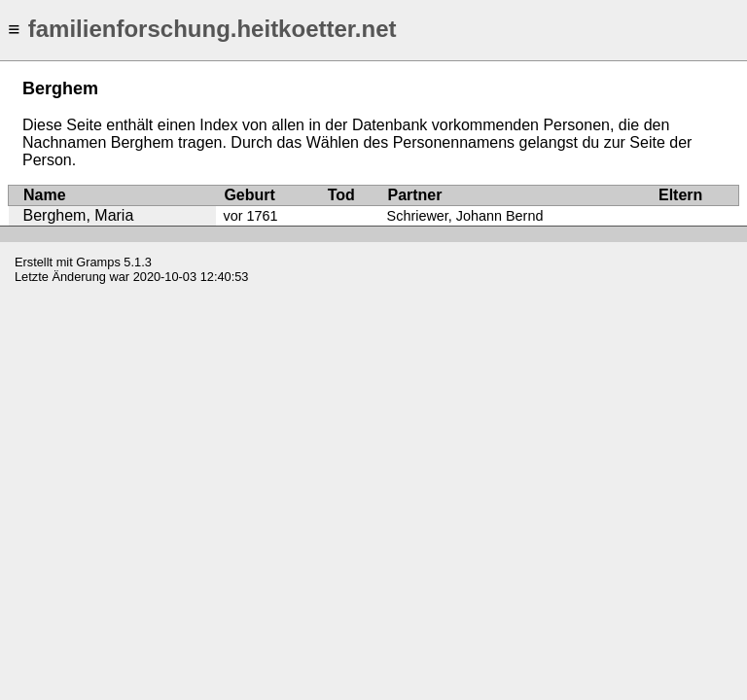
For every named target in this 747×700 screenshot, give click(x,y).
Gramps (98, 262)
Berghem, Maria (79, 215)
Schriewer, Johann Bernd (465, 216)
